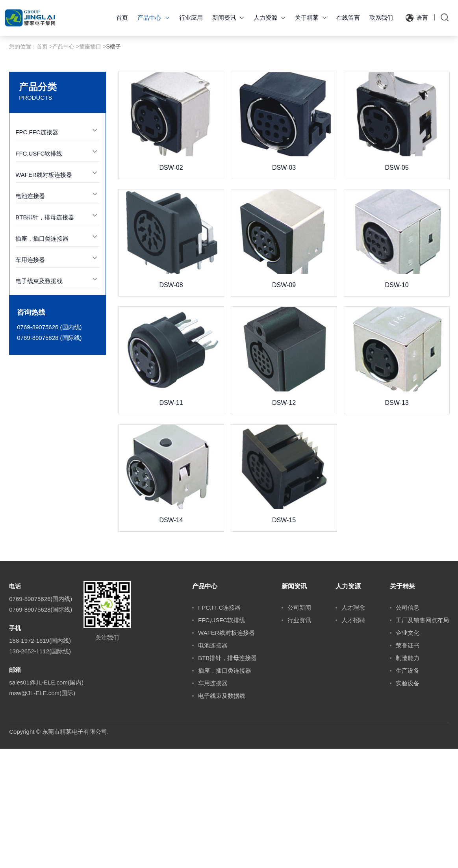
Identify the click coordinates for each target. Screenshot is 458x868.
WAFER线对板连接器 (44, 294)
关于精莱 (311, 18)
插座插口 (90, 166)
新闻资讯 (228, 18)
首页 (122, 18)
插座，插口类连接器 (42, 358)
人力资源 (270, 18)
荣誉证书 (408, 765)
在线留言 (348, 18)
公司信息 (408, 727)
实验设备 (408, 802)
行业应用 (191, 18)
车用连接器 (30, 379)
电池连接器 (30, 315)
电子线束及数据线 (39, 400)
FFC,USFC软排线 (39, 273)
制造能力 (408, 777)
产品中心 (153, 18)
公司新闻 (299, 727)
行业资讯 (299, 739)
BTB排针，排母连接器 (45, 337)
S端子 (114, 166)
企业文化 (408, 752)
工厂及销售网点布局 (422, 739)
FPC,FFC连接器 (37, 251)
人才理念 (353, 727)
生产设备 (408, 790)
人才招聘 (353, 739)
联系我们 (381, 18)
